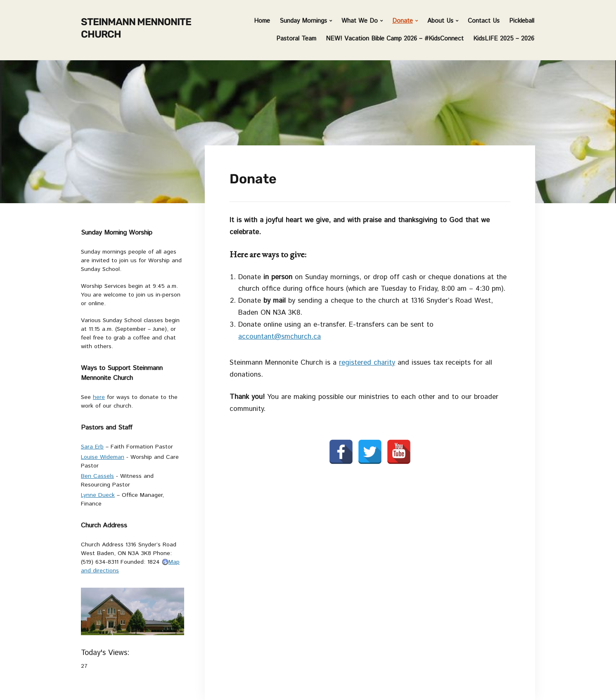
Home (262, 21)
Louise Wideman (103, 457)
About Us (440, 21)
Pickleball (522, 21)
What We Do (360, 21)
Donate (403, 21)
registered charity (367, 363)
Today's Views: (106, 653)
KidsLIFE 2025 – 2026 (504, 39)
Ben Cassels (97, 476)
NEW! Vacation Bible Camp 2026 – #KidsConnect (395, 39)
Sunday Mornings (303, 21)
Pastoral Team (296, 39)
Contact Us (484, 21)
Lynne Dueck (98, 495)
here (99, 397)
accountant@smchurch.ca (280, 337)
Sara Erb (92, 447)
